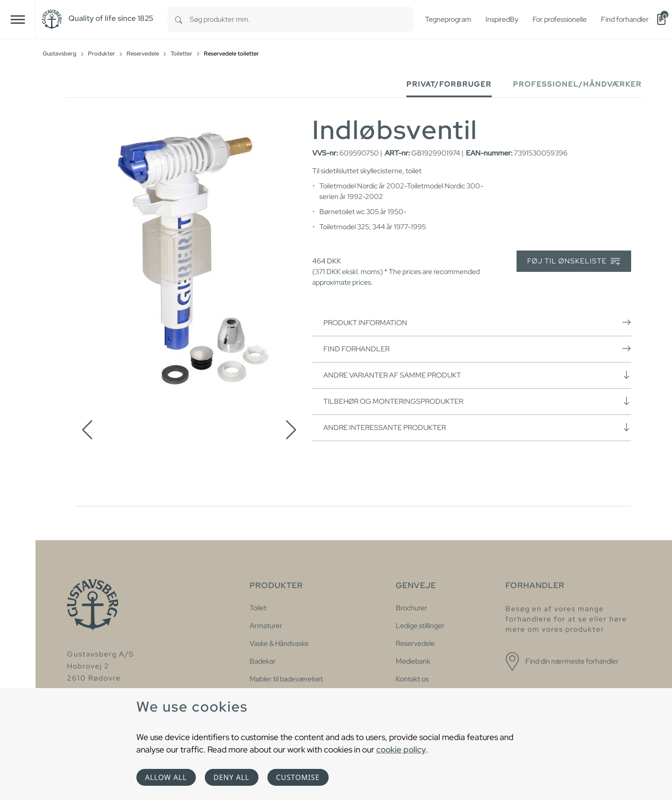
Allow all (166, 777)
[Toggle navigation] (18, 19)
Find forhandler (477, 349)
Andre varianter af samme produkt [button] (477, 375)
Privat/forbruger (449, 84)
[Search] (179, 19)
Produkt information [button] (477, 322)
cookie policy (401, 749)
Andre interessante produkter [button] (477, 427)
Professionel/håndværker (577, 84)
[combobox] (302, 19)
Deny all (232, 777)
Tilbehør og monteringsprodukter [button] (477, 401)
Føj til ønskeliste (574, 261)
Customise (298, 777)
